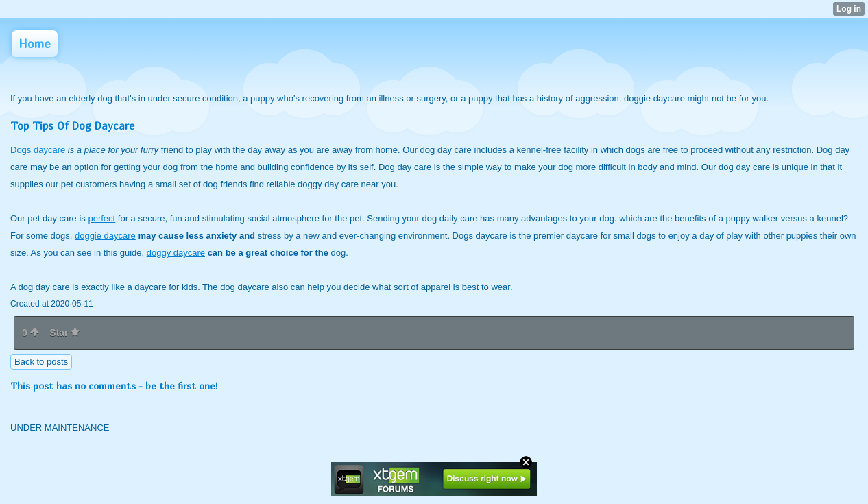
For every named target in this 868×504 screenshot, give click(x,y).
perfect (101, 218)
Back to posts (41, 362)
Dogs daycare (38, 150)
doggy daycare (176, 253)
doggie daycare (105, 236)
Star (64, 333)
